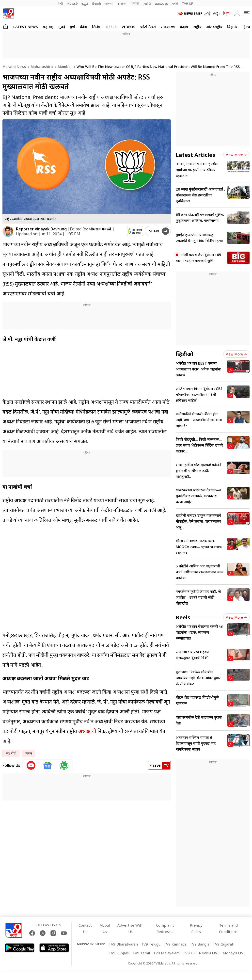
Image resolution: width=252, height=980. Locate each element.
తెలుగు (97, 3)
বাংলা (109, 3)
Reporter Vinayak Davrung (41, 229)
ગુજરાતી (122, 3)
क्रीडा (84, 27)
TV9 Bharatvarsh (123, 944)
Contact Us (85, 928)
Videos (128, 27)
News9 (72, 3)
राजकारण (168, 27)
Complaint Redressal (165, 928)
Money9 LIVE (234, 953)
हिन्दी (60, 3)
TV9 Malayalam (166, 953)
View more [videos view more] (236, 354)
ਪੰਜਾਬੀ (135, 3)
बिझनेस (233, 27)
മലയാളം (161, 3)
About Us (105, 928)
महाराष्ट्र (48, 27)
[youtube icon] (31, 765)
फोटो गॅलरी (148, 27)
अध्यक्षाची (87, 731)
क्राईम (184, 27)
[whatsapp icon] (64, 765)
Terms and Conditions (228, 928)
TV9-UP (188, 3)
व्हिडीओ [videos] (185, 354)
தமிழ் (147, 3)
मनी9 (175, 3)
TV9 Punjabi (119, 953)
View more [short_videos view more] (236, 617)
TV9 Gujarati (223, 944)
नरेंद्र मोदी (11, 753)
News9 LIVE (209, 953)
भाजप (29, 753)
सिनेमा (97, 27)
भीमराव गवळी (100, 229)
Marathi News (14, 67)
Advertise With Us (130, 928)
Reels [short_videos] (183, 617)
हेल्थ (247, 27)
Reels (111, 27)
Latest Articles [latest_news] (195, 155)
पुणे (72, 27)
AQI (216, 14)
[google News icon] (48, 765)
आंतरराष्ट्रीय (214, 27)
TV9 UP (189, 953)
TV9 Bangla (200, 944)
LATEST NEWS (26, 27)
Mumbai (64, 67)
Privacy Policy (196, 928)
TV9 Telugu (151, 944)
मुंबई (62, 27)
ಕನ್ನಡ (85, 3)
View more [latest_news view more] (236, 155)
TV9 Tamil (141, 953)
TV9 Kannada (175, 944)
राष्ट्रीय (197, 27)
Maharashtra (41, 67)
